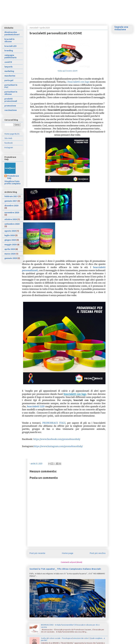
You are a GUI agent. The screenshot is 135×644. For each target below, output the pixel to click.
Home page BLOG (12, 134)
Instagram (9, 147)
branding (9, 51)
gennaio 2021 (11, 201)
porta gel (9, 80)
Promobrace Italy (13, 177)
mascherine (10, 76)
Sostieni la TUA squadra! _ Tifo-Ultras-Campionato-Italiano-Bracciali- (65, 569)
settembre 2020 (12, 224)
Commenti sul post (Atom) (71, 562)
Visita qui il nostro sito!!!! (67, 71)
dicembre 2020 (11, 206)
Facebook (9, 143)
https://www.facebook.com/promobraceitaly (57, 439)
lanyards (8, 67)
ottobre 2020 (11, 219)
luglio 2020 (10, 235)
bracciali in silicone (9, 40)
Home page (68, 553)
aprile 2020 (10, 249)
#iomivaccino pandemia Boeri (12, 33)
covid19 (8, 62)
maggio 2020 (10, 245)
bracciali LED (11, 46)
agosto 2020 (10, 231)
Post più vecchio (98, 553)
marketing (9, 71)
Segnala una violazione (121, 28)
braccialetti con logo (75, 394)
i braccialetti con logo (78, 82)
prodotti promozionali (11, 100)
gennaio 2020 (11, 258)
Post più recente (37, 553)
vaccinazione (11, 110)
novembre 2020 (12, 213)
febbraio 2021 (11, 196)
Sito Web (8, 138)
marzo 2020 (10, 254)
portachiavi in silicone (11, 93)
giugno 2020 (10, 240)
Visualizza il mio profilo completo (12, 182)
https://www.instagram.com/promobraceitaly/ (58, 446)
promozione (10, 106)
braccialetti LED (36, 406)
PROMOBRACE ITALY (54, 423)
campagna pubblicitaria (10, 56)
